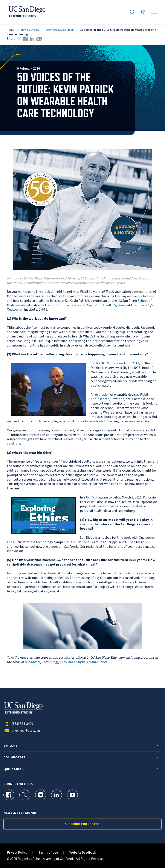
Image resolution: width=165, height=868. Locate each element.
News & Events (30, 30)
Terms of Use (48, 853)
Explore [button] (10, 746)
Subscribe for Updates (83, 824)
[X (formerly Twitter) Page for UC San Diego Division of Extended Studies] (25, 795)
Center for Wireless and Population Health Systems (89, 305)
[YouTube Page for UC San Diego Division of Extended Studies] (72, 795)
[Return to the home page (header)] (27, 12)
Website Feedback (83, 853)
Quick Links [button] (13, 769)
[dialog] (152, 855)
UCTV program (97, 497)
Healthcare (32, 662)
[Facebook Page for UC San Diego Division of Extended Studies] (9, 795)
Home (11, 30)
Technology (50, 662)
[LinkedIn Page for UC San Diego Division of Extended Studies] (57, 795)
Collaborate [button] (15, 757)
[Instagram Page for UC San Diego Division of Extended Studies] (41, 795)
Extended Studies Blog (60, 30)
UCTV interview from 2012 (120, 363)
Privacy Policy (17, 853)
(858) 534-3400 (18, 724)
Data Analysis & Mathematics (86, 662)
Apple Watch (100, 399)
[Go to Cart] (143, 12)
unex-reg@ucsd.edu (22, 731)
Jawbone (118, 399)
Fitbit (144, 395)
